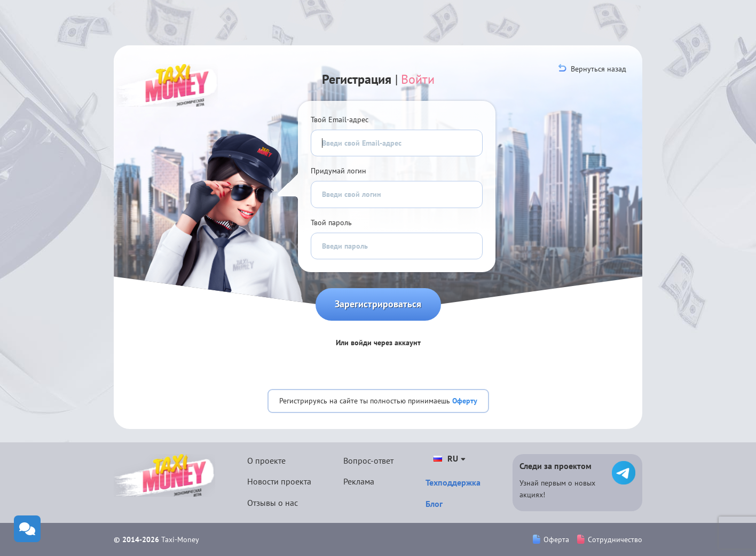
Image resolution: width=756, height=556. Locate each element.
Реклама (359, 481)
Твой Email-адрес (340, 120)
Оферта (551, 539)
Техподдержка (453, 482)
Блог (434, 504)
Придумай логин (338, 171)
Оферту (465, 401)
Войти (418, 79)
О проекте (266, 460)
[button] (342, 364)
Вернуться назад (592, 69)
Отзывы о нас (273, 503)
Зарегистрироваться (378, 304)
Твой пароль (331, 223)
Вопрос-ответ (368, 460)
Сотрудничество (610, 539)
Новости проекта (279, 481)
